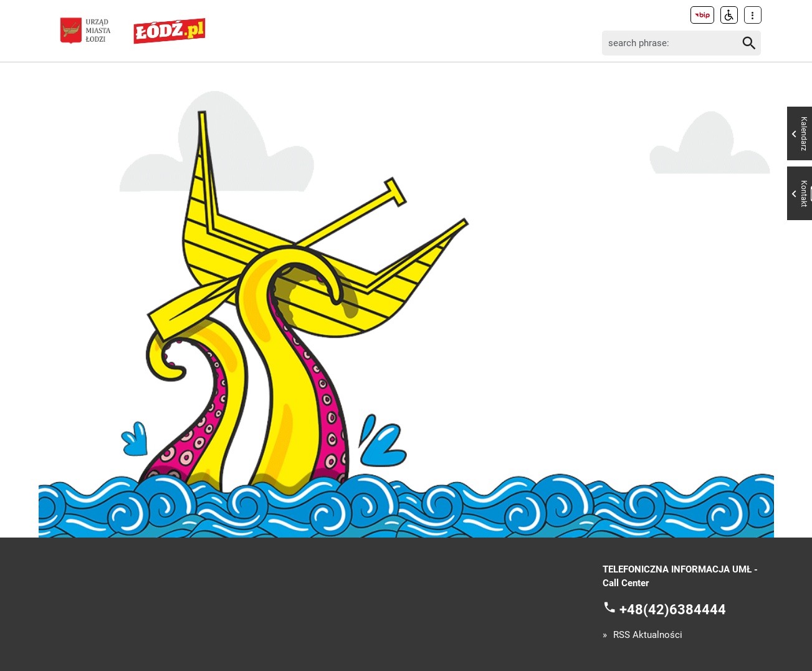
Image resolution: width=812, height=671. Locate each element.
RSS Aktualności (648, 635)
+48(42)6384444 (673, 609)
